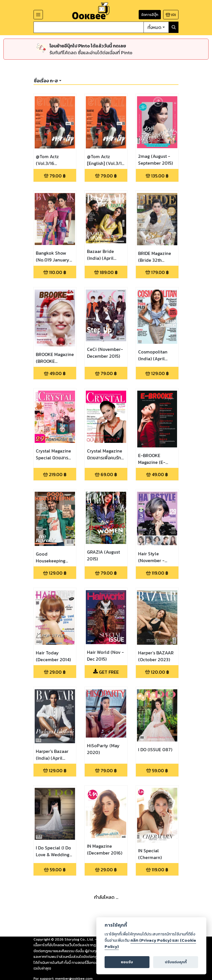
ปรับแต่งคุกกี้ (176, 962)
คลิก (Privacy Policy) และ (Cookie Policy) (150, 943)
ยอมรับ (127, 962)
